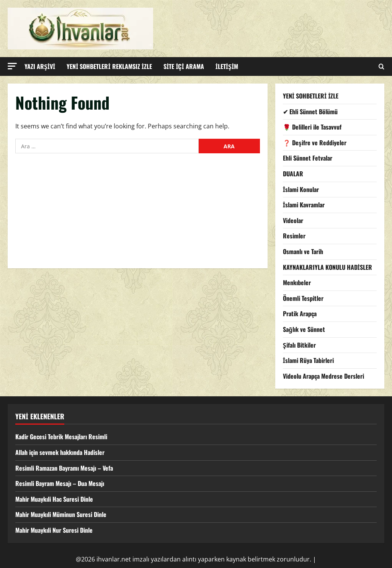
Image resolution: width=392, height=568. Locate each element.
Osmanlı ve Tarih (303, 251)
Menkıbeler (297, 282)
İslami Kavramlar (304, 205)
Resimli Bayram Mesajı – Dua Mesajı (60, 483)
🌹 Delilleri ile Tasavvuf (312, 127)
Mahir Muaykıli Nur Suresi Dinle (54, 530)
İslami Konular (301, 189)
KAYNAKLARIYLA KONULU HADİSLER (327, 267)
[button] (12, 66)
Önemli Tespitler (303, 298)
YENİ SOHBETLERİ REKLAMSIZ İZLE (109, 66)
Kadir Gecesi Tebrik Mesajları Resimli (61, 437)
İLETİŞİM (227, 66)
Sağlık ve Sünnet (304, 329)
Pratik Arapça (300, 314)
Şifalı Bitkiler (299, 345)
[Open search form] (381, 66)
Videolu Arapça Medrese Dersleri (323, 376)
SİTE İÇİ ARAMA (184, 66)
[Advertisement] (138, 215)
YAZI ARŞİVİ (40, 66)
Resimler (294, 236)
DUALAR (293, 174)
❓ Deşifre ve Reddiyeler (315, 143)
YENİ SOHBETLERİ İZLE (311, 96)
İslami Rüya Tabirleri (308, 360)
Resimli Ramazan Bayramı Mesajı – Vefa (64, 468)
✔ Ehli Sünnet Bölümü (310, 112)
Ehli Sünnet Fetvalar (308, 158)
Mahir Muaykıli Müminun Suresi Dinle (61, 514)
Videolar (293, 220)
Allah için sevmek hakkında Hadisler (60, 452)
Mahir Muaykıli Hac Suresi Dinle (54, 499)
